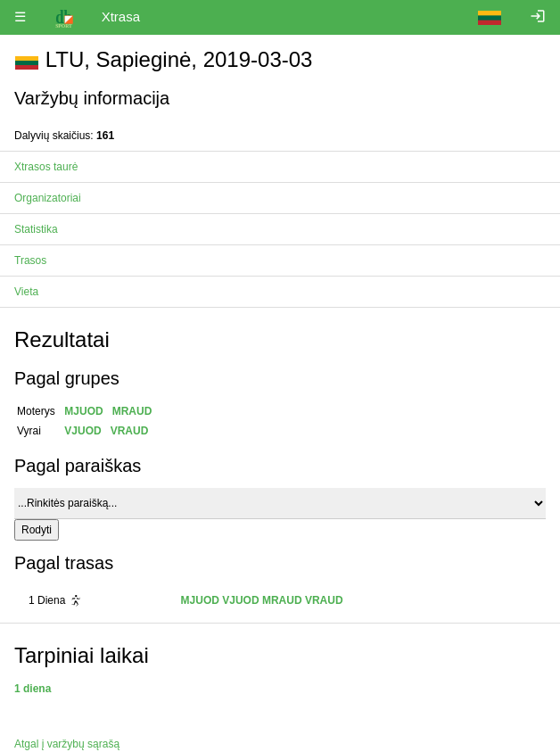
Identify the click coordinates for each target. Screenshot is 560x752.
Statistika (36, 229)
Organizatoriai (48, 198)
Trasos (30, 260)
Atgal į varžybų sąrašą (67, 744)
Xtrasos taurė (46, 167)
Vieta (26, 292)
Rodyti (37, 530)
